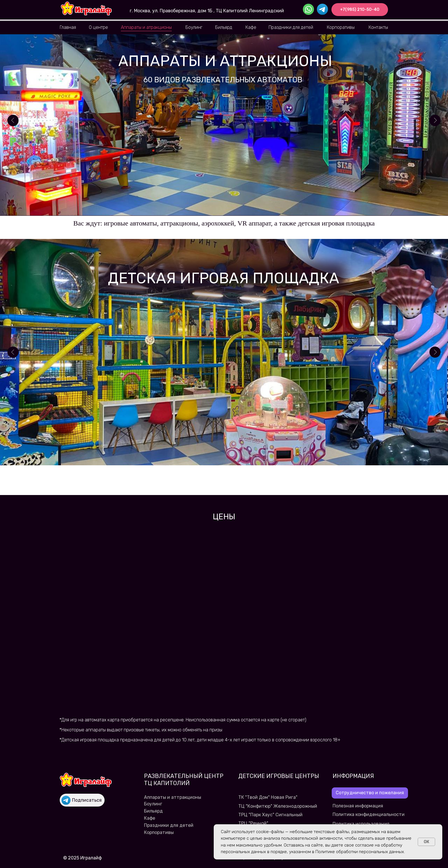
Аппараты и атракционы (146, 27)
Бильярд (224, 27)
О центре (98, 27)
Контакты (378, 27)
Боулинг (194, 27)
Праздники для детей (291, 27)
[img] (86, 8)
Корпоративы (341, 27)
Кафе (251, 27)
